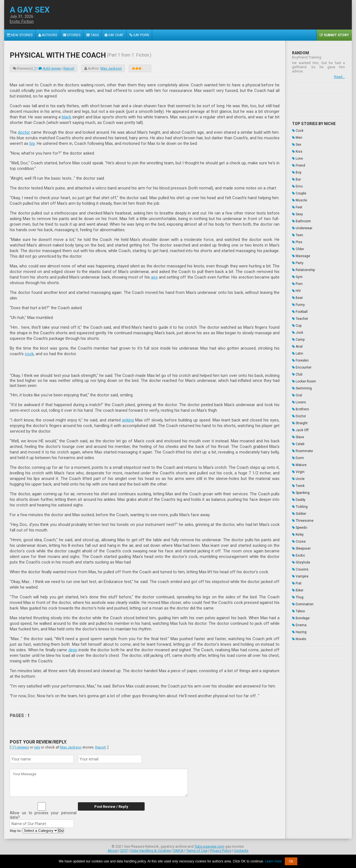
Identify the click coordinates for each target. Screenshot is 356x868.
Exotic (299, 555)
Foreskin (300, 360)
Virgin (298, 472)
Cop (297, 326)
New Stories (20, 35)
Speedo (300, 528)
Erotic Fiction (22, 21)
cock (29, 354)
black (66, 117)
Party (298, 263)
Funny (298, 305)
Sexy (297, 214)
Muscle (300, 200)
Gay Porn (139, 35)
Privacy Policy (221, 851)
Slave (298, 437)
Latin (298, 353)
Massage (301, 256)
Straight (300, 423)
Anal (297, 347)
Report (69, 68)
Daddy (299, 500)
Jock (298, 333)
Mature (299, 465)
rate (37, 747)
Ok (291, 861)
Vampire (300, 576)
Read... (339, 77)
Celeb (298, 444)
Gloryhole (301, 562)
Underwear (302, 228)
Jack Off (300, 430)
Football (300, 312)
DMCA (178, 851)
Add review (50, 68)
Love (297, 159)
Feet (297, 207)
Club (297, 374)
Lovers (299, 402)
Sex (297, 145)
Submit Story (334, 35)
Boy (297, 172)
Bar (296, 179)
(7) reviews (20, 747)
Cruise (299, 542)
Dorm (298, 458)
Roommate (302, 451)
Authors (48, 35)
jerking (128, 420)
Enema (299, 625)
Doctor (299, 416)
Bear (297, 298)
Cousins (300, 569)
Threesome (303, 521)
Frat (297, 583)
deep (73, 650)
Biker (298, 590)
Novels (299, 639)
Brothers (301, 409)
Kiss (297, 152)
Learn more (273, 861)
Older (298, 249)
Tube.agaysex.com (209, 846)
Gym (297, 277)
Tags (92, 35)
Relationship (303, 270)
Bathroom (301, 221)
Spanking (301, 493)
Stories (72, 35)
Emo (297, 186)
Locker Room (304, 381)
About (113, 851)
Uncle (298, 479)
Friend (299, 165)
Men (297, 138)
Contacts (241, 851)
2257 (124, 851)
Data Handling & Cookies (151, 851)
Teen (298, 235)
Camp (298, 340)
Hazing (299, 632)
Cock (298, 131)
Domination (303, 604)
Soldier (299, 514)
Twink (298, 486)
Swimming (302, 388)
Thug (298, 597)
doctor (24, 132)
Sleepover (301, 548)
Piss (297, 242)
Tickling (300, 507)
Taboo (298, 611)
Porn (297, 284)
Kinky (298, 535)
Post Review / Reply (111, 807)
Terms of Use (197, 851)
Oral (297, 395)
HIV (296, 291)
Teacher (300, 319)
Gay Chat (114, 35)
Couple (299, 193)
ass (154, 277)
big (32, 143)
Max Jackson (111, 68)
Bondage (301, 618)
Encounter (302, 367)
